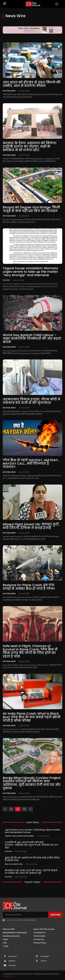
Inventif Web (8, 976)
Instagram (45, 956)
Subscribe (55, 915)
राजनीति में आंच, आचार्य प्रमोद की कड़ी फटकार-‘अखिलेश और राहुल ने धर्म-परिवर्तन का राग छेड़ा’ (31, 845)
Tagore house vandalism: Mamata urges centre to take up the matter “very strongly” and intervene (30, 272)
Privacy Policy (30, 920)
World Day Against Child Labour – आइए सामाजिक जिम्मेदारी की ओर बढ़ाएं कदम (32, 338)
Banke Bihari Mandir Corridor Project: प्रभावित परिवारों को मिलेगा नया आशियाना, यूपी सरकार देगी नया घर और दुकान (32, 783)
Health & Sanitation (14, 864)
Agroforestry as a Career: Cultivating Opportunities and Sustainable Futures (32, 831)
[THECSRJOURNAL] (33, 4)
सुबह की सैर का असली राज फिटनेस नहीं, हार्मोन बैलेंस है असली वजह (32, 859)
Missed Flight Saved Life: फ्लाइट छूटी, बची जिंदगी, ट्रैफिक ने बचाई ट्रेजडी (31, 526)
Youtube (12, 965)
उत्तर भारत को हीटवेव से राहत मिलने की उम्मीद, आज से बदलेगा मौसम (32, 84)
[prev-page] (5, 809)
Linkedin (12, 961)
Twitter (43, 961)
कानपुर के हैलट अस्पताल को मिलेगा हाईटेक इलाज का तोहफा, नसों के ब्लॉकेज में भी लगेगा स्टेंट (30, 147)
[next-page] (31, 809)
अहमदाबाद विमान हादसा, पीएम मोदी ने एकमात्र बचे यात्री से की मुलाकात (31, 401)
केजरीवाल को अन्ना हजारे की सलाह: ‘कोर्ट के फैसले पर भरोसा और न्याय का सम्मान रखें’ (31, 872)
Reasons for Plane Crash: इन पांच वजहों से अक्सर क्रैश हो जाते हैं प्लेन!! (29, 587)
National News (9, 91)
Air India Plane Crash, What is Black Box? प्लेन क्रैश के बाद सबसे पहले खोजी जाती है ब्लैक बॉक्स (32, 717)
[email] (25, 915)
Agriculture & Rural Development (20, 836)
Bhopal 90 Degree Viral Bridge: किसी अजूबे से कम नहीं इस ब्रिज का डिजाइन (31, 209)
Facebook (13, 956)
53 (11, 809)
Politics (6, 280)
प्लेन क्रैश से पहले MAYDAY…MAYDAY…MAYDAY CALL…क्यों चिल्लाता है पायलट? (31, 464)
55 (24, 809)
